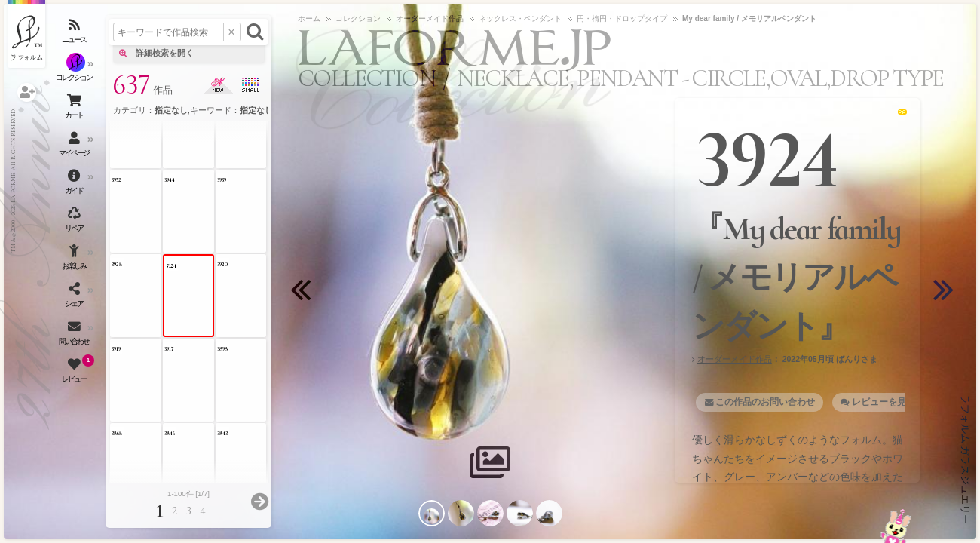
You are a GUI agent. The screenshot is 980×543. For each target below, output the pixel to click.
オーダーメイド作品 (735, 359)
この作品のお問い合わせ (765, 402)
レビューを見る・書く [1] (903, 402)
